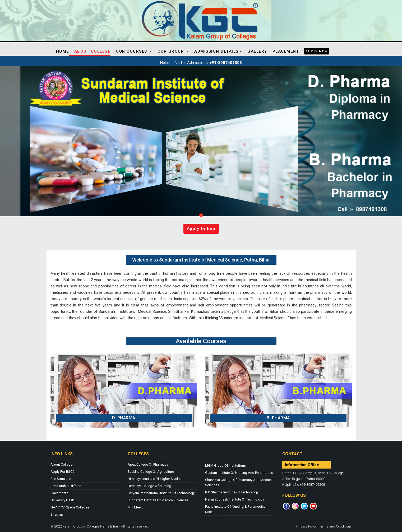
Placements (59, 493)
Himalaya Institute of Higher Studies (155, 479)
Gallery (257, 51)
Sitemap (57, 514)
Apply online (201, 229)
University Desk (62, 500)
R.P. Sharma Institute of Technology (232, 492)
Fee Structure (61, 479)
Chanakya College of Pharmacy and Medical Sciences (239, 482)
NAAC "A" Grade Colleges (70, 507)
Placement (286, 51)
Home (63, 51)
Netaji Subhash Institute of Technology (235, 499)
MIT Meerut (136, 507)
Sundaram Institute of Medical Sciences (158, 500)
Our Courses (134, 51)
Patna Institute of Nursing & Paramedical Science (236, 509)
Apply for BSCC (63, 472)
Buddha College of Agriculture (151, 472)
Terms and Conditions (335, 526)
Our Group (173, 51)
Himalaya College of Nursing (149, 486)
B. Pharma (278, 418)
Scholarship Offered (66, 486)
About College (93, 51)
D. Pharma (124, 418)
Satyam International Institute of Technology (161, 493)
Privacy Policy (306, 526)
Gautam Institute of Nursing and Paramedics (239, 473)
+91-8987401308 (226, 63)
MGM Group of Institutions (225, 465)
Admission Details (218, 51)
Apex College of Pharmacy (148, 464)
